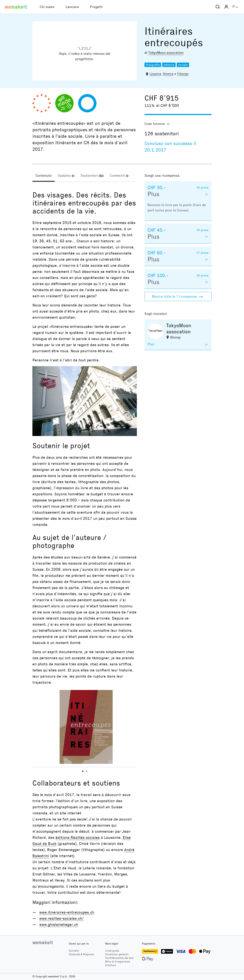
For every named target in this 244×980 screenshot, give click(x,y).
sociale (183, 65)
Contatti (74, 951)
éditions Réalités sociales (78, 837)
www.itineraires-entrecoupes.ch (67, 912)
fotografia (153, 65)
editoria (169, 65)
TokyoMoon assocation (166, 53)
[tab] (44, 176)
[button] (218, 7)
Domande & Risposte (81, 954)
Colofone (111, 965)
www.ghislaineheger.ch (59, 924)
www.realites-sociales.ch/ (61, 918)
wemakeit (43, 942)
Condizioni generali (117, 954)
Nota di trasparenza (118, 962)
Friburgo (183, 74)
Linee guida (112, 951)
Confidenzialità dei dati (120, 958)
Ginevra (168, 74)
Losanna (155, 74)
